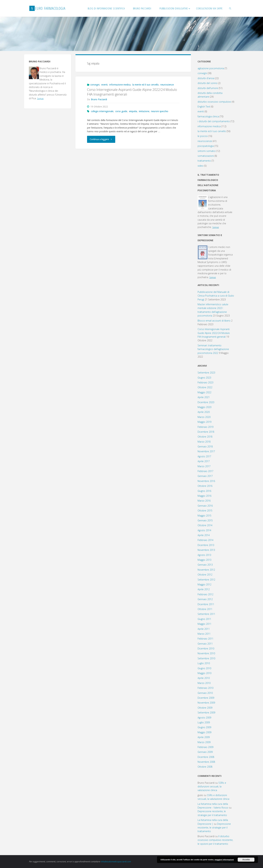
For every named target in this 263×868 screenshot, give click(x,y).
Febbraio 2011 (205, 639)
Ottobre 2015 (205, 511)
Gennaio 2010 (205, 693)
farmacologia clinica (208, 116)
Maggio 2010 (204, 673)
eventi (104, 85)
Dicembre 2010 (206, 648)
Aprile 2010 (204, 678)
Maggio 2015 (204, 516)
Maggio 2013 (204, 560)
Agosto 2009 (204, 718)
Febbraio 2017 (205, 471)
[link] (230, 8)
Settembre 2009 (206, 713)
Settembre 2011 (206, 614)
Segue (40, 98)
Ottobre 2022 (205, 387)
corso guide (121, 111)
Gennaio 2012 (205, 599)
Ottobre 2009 (205, 708)
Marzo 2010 (204, 683)
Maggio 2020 (204, 407)
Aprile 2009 (204, 737)
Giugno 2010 (204, 668)
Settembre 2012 (206, 580)
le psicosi (203, 136)
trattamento (204, 161)
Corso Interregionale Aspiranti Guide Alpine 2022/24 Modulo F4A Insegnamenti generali (214, 333)
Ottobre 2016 (205, 486)
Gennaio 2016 (205, 506)
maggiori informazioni (224, 860)
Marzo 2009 (204, 742)
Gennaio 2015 (205, 520)
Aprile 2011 (204, 629)
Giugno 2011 (204, 619)
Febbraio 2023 (205, 382)
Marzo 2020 (204, 417)
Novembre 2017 (206, 451)
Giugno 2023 (204, 378)
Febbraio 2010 (205, 688)
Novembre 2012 (206, 570)
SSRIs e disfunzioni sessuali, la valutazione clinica (212, 787)
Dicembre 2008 (206, 757)
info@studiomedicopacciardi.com (116, 862)
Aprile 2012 (204, 589)
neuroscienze (167, 85)
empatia (133, 111)
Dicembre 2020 (206, 402)
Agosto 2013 (204, 555)
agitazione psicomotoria (211, 68)
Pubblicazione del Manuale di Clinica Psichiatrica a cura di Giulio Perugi (216, 296)
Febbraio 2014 (205, 540)
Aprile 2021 (204, 397)
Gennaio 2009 (205, 752)
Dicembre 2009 (206, 698)
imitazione (144, 111)
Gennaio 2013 (205, 565)
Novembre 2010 (206, 653)
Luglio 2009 (204, 722)
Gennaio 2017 (205, 476)
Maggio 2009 (204, 732)
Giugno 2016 (204, 491)
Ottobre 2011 (205, 609)
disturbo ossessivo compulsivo (214, 102)
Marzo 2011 (204, 634)
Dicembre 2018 (206, 432)
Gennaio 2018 (205, 446)
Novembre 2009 (206, 703)
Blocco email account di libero (214, 321)
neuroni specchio (160, 111)
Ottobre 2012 (205, 575)
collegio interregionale (102, 111)
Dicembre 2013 (206, 545)
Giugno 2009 (204, 727)
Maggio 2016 (204, 496)
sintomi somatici (207, 151)
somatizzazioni (206, 156)
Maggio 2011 (204, 624)
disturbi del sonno (207, 83)
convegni (95, 85)
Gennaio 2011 (205, 644)
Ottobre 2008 (205, 767)
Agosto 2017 (204, 456)
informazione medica (120, 85)
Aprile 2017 (204, 461)
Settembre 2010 (206, 658)
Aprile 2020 (204, 412)
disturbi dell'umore (208, 88)
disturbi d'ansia (206, 78)
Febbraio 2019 (205, 427)
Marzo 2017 (204, 466)
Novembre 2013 (206, 550)
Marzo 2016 (204, 501)
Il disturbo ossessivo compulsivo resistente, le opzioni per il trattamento (215, 840)
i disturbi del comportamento (214, 121)
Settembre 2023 (206, 373)
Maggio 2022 (204, 392)
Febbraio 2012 (205, 594)
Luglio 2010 (204, 663)
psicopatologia (206, 146)
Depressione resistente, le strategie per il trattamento (214, 828)
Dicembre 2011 (206, 604)
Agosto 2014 (204, 530)
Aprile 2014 (204, 535)
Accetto (246, 860)
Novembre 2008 (206, 762)
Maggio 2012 (204, 584)
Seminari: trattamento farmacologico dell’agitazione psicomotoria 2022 (213, 349)
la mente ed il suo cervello (146, 85)
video (201, 166)
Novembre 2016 (206, 481)
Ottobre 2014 (205, 525)
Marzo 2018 (204, 442)
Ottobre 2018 (205, 437)
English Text (204, 107)
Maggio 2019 (204, 422)
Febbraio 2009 (205, 747)
